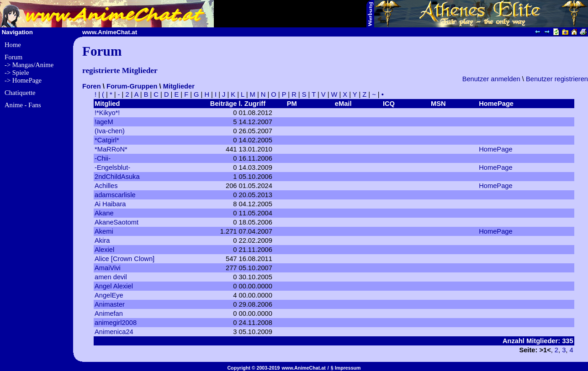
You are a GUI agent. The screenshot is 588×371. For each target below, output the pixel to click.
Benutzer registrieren (557, 79)
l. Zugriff (252, 104)
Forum (13, 57)
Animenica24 (114, 332)
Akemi (104, 231)
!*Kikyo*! (107, 113)
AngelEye (109, 295)
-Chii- (103, 158)
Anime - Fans (23, 105)
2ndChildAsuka (117, 177)
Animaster (110, 304)
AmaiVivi (108, 268)
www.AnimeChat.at (304, 368)
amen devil (111, 277)
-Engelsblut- (112, 167)
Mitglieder (179, 86)
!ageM (104, 122)
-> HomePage (23, 80)
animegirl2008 (116, 323)
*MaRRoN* (111, 149)
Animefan (109, 314)
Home (13, 45)
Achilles (106, 186)
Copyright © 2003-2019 (253, 368)
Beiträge (224, 104)
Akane (104, 213)
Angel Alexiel (114, 286)
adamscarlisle (115, 195)
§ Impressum (346, 368)
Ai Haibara (110, 204)
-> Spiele (17, 73)
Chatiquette (20, 93)
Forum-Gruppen (132, 86)
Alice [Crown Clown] (124, 259)
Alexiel (104, 250)
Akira (102, 240)
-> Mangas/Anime (29, 65)
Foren (92, 86)
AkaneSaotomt (117, 222)
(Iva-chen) (110, 131)
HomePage (495, 149)
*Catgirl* (107, 140)
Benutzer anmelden (491, 79)
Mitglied (107, 104)
